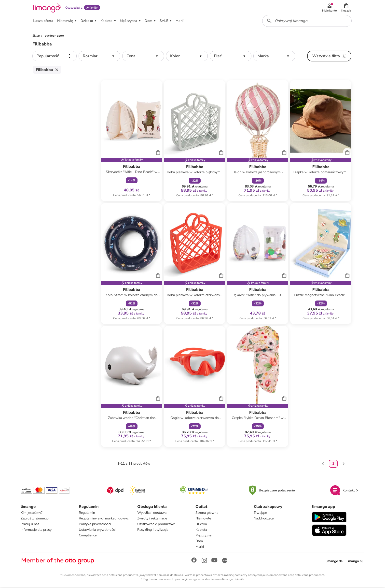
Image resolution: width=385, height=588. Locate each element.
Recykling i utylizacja (153, 531)
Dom (199, 542)
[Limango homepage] (47, 8)
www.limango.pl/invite (229, 580)
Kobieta (201, 531)
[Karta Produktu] (131, 142)
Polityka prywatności (95, 525)
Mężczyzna (203, 536)
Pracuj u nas (30, 525)
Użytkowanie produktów (156, 525)
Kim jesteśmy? (32, 514)
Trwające (260, 514)
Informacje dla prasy (36, 531)
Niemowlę (203, 519)
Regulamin (87, 514)
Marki (200, 548)
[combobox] (307, 22)
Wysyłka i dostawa (152, 514)
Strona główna (207, 514)
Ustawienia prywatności (97, 531)
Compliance (88, 536)
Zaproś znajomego (35, 519)
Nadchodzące (264, 519)
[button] (346, 8)
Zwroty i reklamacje (152, 519)
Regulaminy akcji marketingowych (105, 519)
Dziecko (201, 525)
